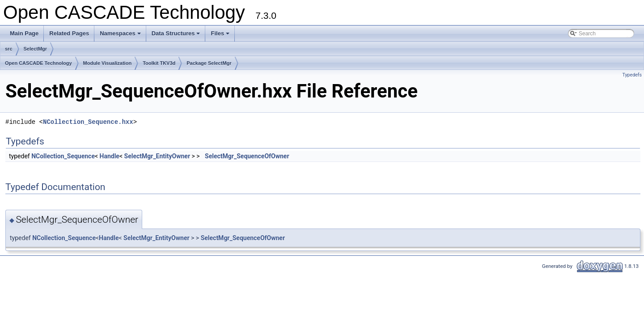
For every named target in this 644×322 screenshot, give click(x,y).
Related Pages (69, 33)
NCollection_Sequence (63, 156)
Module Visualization (108, 63)
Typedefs (632, 75)
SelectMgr (36, 49)
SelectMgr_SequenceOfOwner (247, 156)
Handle (110, 156)
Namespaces (121, 36)
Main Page (24, 33)
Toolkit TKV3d (159, 63)
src (9, 49)
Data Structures (177, 36)
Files (221, 36)
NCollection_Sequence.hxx (88, 122)
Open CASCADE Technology (38, 63)
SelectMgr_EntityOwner (157, 156)
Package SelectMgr (209, 63)
